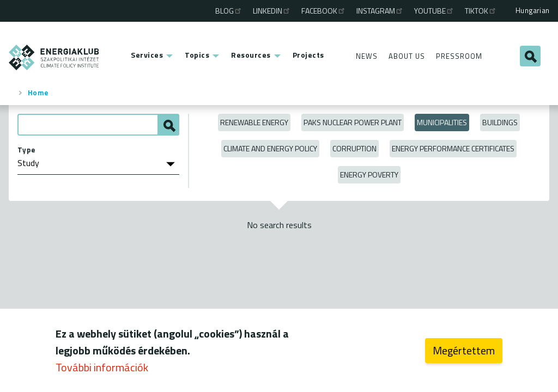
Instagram (380, 11)
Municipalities (442, 122)
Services (147, 55)
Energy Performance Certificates (453, 148)
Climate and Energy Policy (270, 148)
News (367, 56)
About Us (407, 56)
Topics (197, 55)
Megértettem (464, 353)
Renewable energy (254, 122)
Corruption (354, 148)
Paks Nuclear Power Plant (353, 122)
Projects (308, 55)
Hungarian (532, 10)
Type (26, 150)
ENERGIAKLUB (54, 57)
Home (38, 93)
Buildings (500, 122)
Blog (229, 11)
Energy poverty (369, 174)
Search (530, 56)
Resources (251, 55)
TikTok (481, 11)
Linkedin (272, 11)
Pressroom (459, 56)
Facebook (324, 11)
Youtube (434, 11)
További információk (102, 370)
